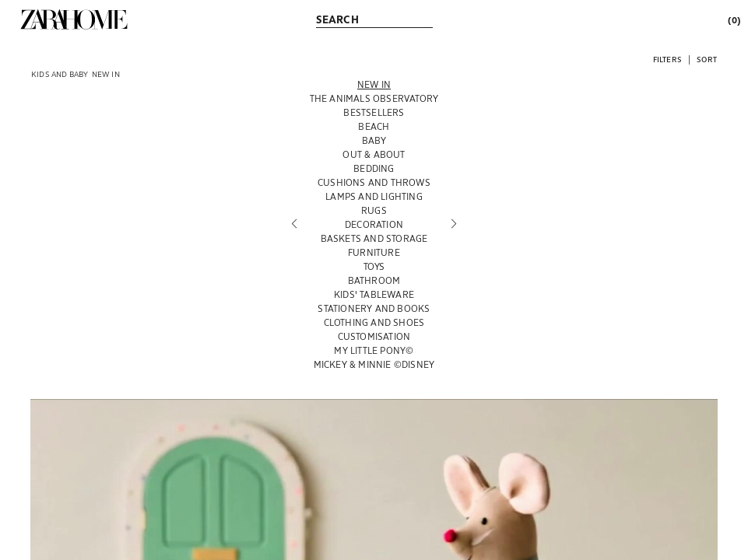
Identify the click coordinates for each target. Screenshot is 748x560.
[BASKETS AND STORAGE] (374, 238)
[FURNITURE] (374, 252)
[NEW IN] (374, 84)
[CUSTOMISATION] (374, 336)
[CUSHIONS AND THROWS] (374, 182)
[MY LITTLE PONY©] (374, 350)
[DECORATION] (374, 224)
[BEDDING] (374, 168)
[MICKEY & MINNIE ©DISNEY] (374, 364)
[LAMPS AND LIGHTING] (374, 196)
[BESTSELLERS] (374, 112)
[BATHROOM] (374, 280)
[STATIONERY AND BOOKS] (374, 308)
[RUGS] (374, 210)
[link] (74, 19)
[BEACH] (374, 126)
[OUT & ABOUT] (374, 154)
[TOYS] (374, 266)
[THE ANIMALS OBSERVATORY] (374, 98)
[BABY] (374, 140)
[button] (667, 59)
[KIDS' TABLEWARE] (374, 294)
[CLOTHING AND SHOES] (374, 322)
